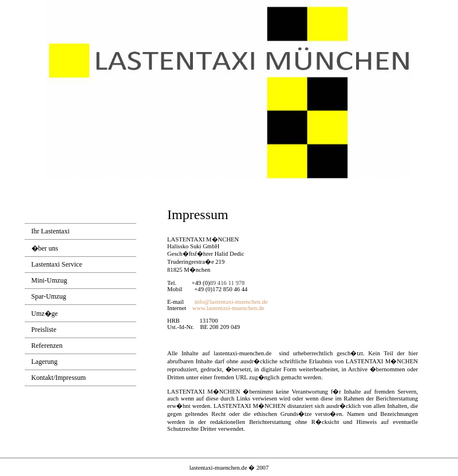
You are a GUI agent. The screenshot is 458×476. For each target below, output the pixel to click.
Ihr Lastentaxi (51, 231)
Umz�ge (45, 314)
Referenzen (47, 346)
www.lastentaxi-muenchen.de (228, 308)
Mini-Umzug (50, 280)
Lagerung (45, 362)
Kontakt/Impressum (59, 378)
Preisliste (44, 330)
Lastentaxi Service (57, 264)
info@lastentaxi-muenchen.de (231, 302)
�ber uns (45, 248)
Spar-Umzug (49, 296)
